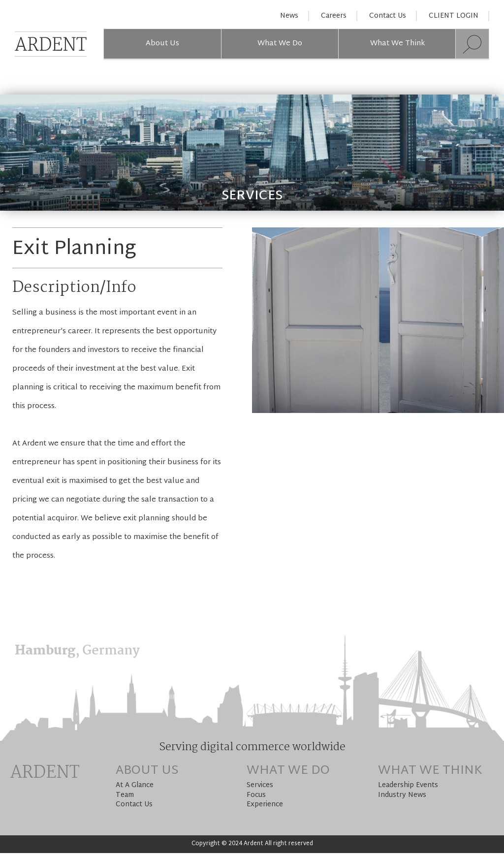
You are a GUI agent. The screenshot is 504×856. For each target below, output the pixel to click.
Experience (265, 805)
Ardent (45, 773)
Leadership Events (408, 785)
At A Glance (135, 785)
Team (125, 795)
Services (260, 785)
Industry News (402, 795)
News (289, 16)
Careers (334, 16)
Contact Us (388, 16)
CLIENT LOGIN (454, 16)
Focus (256, 795)
